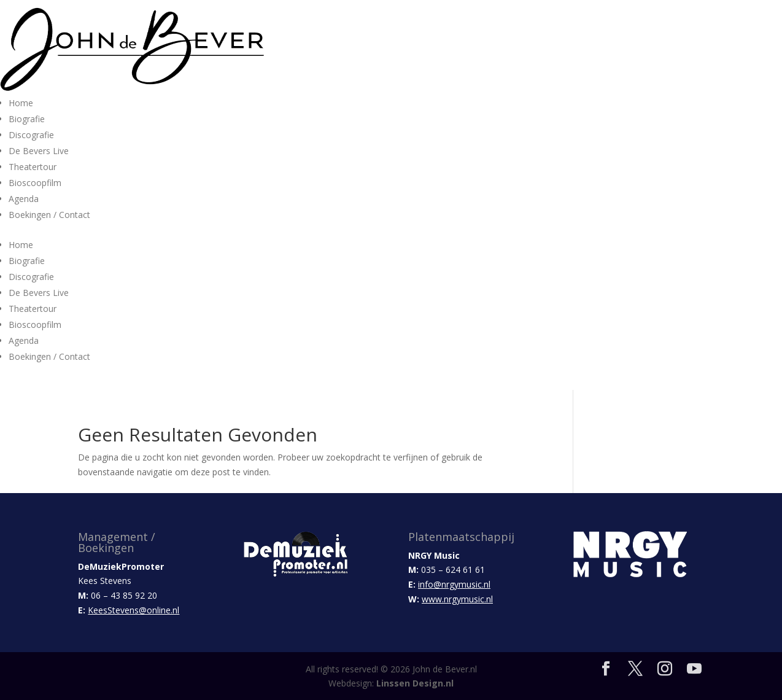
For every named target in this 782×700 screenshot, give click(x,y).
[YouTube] (694, 669)
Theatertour (33, 167)
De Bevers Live (39, 151)
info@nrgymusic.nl (454, 584)
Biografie (27, 119)
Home (21, 103)
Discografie (31, 135)
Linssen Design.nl (415, 683)
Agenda (24, 199)
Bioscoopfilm (35, 183)
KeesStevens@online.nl (134, 610)
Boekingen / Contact (49, 215)
